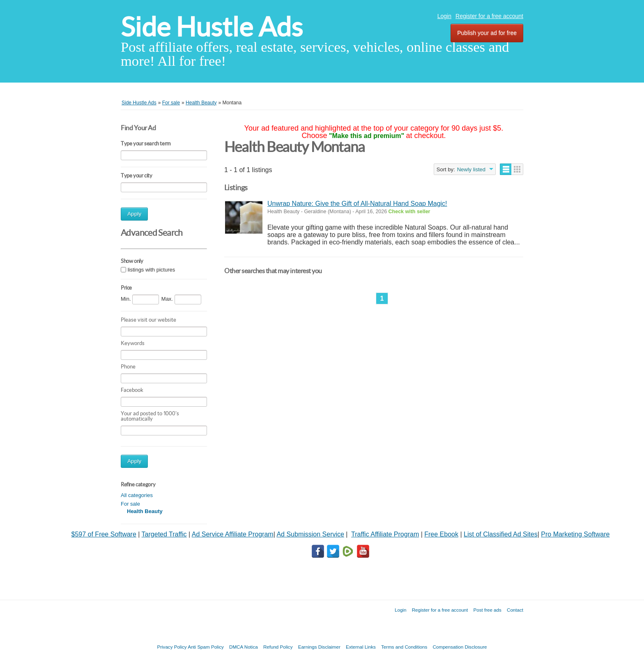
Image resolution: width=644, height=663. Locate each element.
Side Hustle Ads (212, 27)
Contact (515, 610)
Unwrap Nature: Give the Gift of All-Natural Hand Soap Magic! (357, 204)
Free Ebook (441, 534)
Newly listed (471, 169)
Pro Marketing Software (575, 534)
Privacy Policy (172, 647)
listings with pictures (152, 270)
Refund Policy (278, 647)
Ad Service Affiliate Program (233, 534)
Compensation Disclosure (460, 647)
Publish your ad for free (487, 33)
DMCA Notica (244, 647)
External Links (361, 647)
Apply (134, 214)
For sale (130, 504)
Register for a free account (489, 16)
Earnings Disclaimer (319, 647)
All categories (137, 495)
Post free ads (487, 610)
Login (444, 16)
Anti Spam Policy (206, 647)
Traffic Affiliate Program (385, 534)
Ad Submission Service (310, 534)
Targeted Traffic (164, 534)
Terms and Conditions (404, 647)
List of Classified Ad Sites (501, 534)
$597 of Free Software (104, 534)
